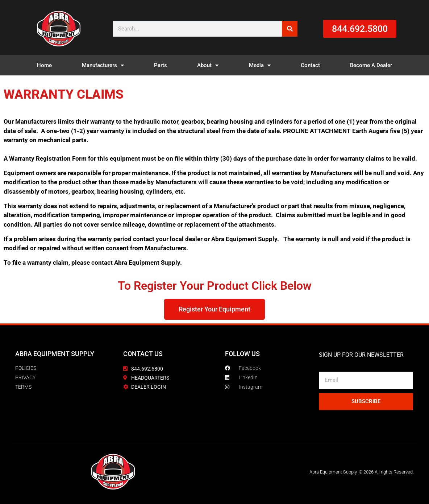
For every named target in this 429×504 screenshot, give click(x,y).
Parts (161, 65)
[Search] (290, 29)
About (208, 65)
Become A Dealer (371, 65)
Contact (310, 65)
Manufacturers (103, 65)
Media (260, 65)
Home (44, 65)
